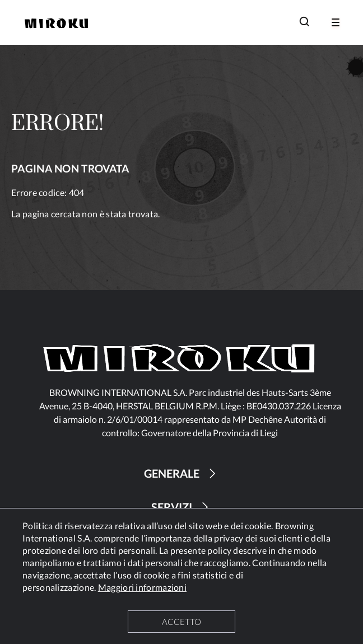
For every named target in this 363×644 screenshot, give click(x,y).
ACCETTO (182, 622)
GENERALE (182, 473)
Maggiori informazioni (142, 587)
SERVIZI (182, 507)
